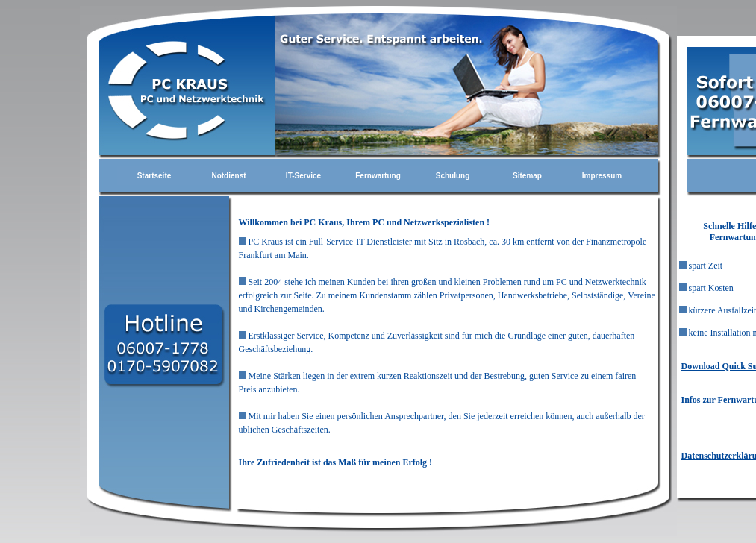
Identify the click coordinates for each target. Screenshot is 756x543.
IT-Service (303, 176)
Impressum (602, 176)
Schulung (453, 176)
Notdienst (228, 176)
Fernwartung (378, 176)
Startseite (154, 176)
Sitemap (527, 176)
